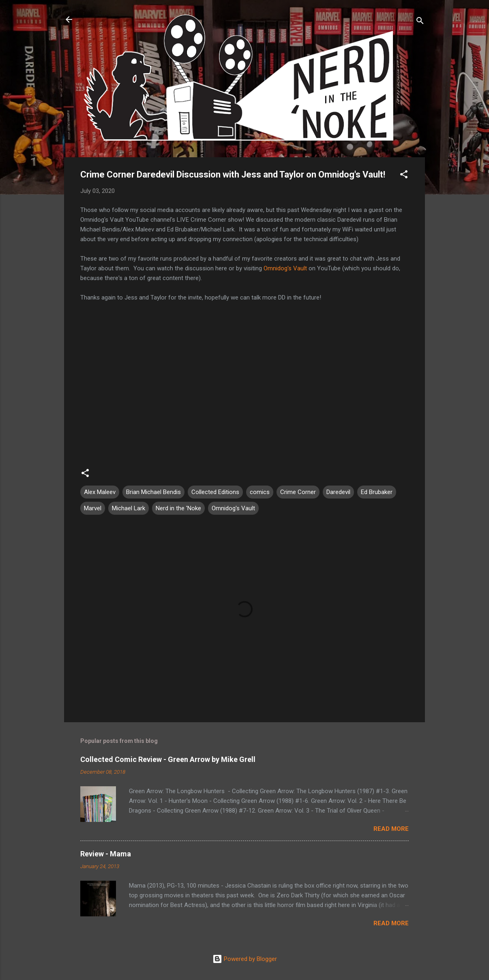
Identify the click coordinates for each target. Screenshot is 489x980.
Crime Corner (298, 492)
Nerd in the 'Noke (178, 508)
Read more (391, 829)
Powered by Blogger (245, 959)
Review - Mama (106, 854)
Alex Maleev (100, 492)
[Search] (420, 22)
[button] (404, 176)
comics (260, 492)
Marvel (93, 508)
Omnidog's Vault (285, 268)
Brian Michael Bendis (153, 492)
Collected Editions (215, 492)
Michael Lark (129, 508)
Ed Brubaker (377, 492)
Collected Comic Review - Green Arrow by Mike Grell (168, 759)
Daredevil (338, 492)
